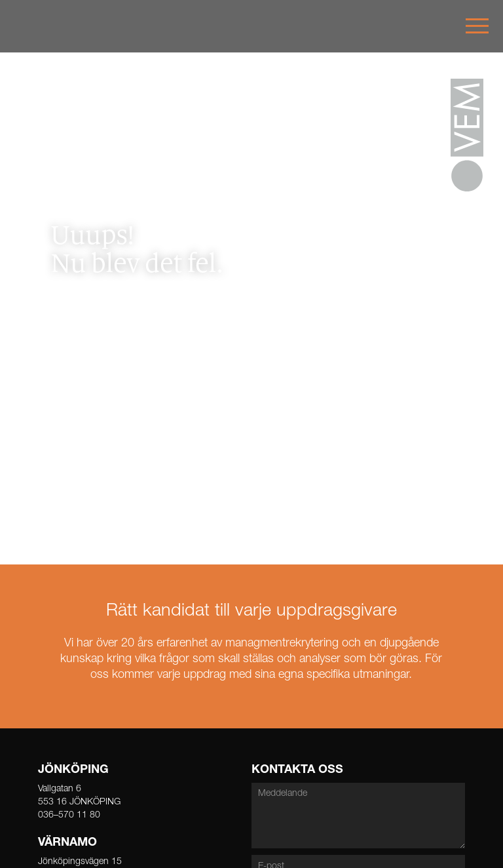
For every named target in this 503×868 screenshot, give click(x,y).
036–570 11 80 (69, 816)
